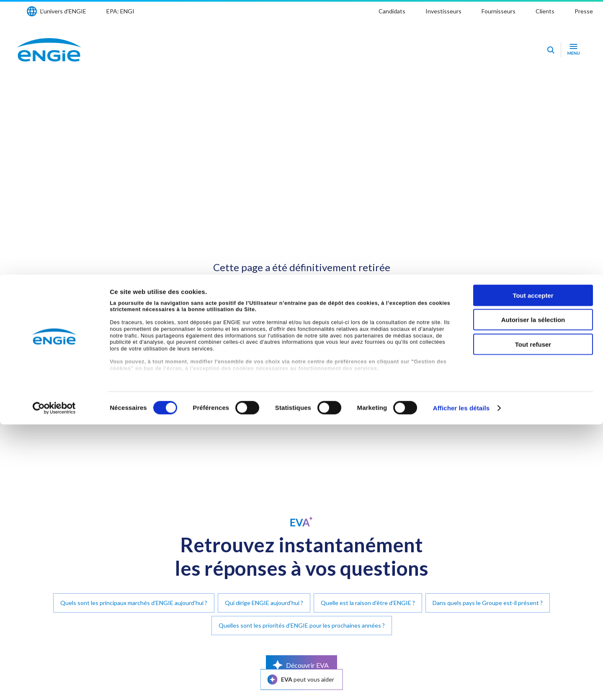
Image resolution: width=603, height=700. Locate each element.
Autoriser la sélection (533, 595)
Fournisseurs (499, 11)
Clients (545, 11)
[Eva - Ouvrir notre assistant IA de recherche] (551, 50)
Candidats (392, 11)
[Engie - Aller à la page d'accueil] (49, 50)
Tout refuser (533, 620)
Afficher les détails (461, 683)
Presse (584, 11)
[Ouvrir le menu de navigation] (573, 50)
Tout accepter (533, 571)
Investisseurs (443, 11)
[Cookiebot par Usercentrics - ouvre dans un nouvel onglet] (54, 684)
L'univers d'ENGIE (63, 11)
